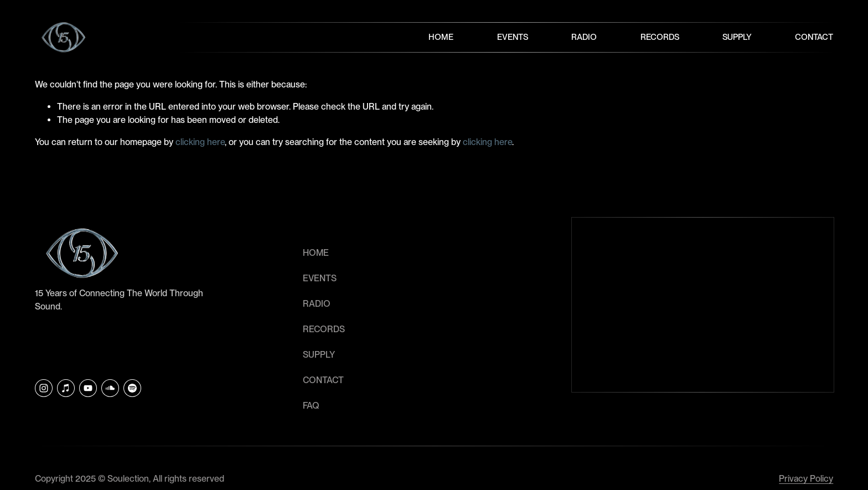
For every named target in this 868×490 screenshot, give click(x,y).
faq (311, 406)
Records (660, 37)
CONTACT (323, 380)
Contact (814, 37)
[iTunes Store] (66, 388)
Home (441, 37)
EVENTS (320, 278)
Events (513, 37)
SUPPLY (319, 355)
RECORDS (324, 329)
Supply (737, 37)
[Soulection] (132, 388)
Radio (584, 37)
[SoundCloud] (110, 388)
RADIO (317, 304)
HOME (316, 253)
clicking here (200, 142)
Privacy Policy (806, 479)
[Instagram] (44, 388)
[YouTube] (88, 388)
